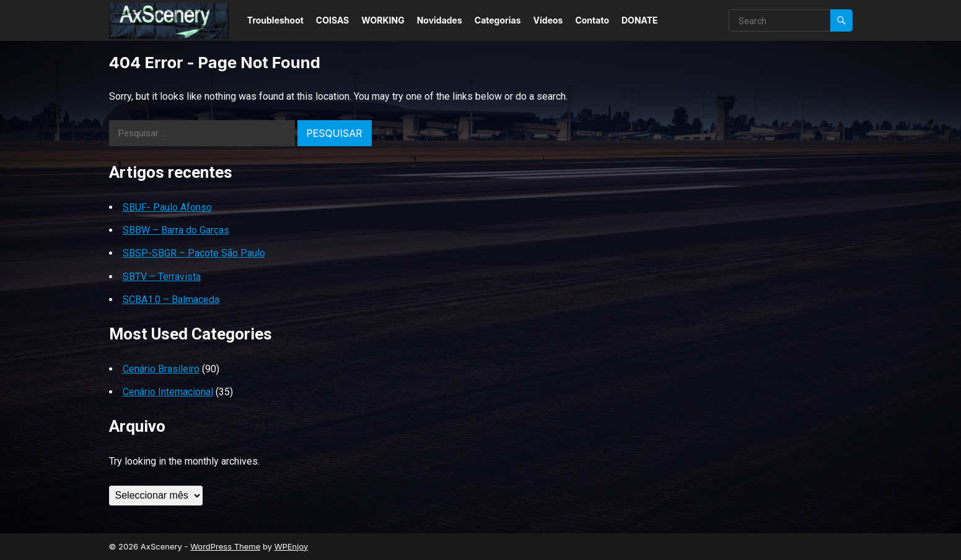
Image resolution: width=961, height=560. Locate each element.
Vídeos (548, 20)
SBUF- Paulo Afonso (167, 207)
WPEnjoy (292, 546)
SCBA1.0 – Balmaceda (171, 300)
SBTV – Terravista (162, 277)
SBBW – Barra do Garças (176, 230)
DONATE (640, 20)
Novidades (440, 20)
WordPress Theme (225, 546)
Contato (592, 20)
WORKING (383, 20)
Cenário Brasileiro (161, 369)
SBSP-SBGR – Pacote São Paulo (194, 253)
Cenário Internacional (168, 392)
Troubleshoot (275, 20)
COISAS (332, 20)
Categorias (498, 20)
